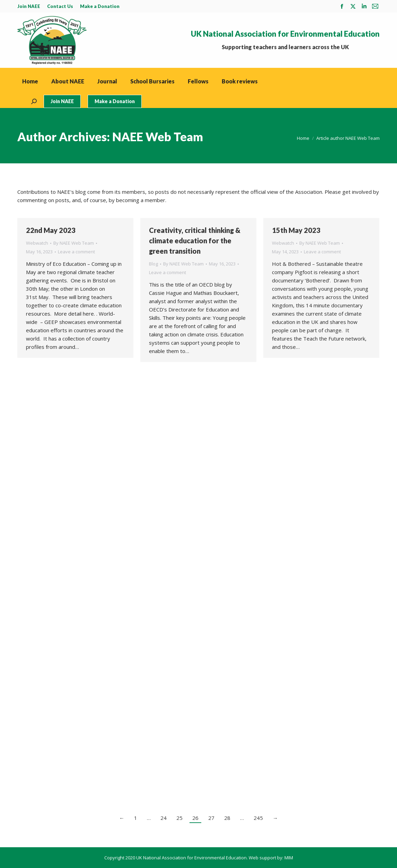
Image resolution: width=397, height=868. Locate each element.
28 (227, 818)
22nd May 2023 (51, 230)
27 (211, 818)
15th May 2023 (296, 230)
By (74, 243)
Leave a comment (76, 252)
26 (195, 818)
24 (164, 818)
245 (258, 818)
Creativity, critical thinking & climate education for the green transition (195, 241)
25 (179, 818)
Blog (153, 264)
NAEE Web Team (158, 137)
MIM (289, 858)
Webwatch (37, 243)
